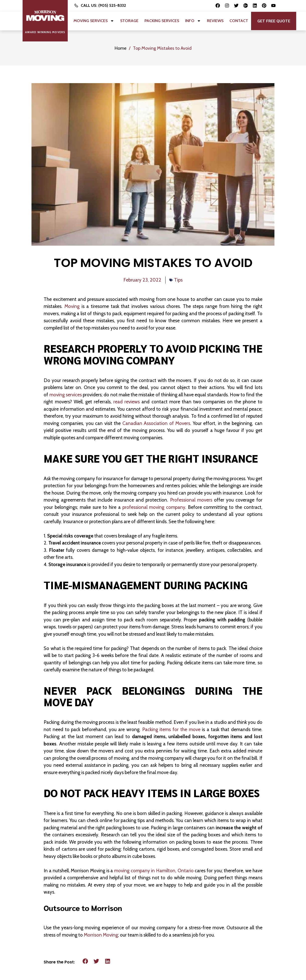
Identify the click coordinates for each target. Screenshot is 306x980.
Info (193, 21)
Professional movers (190, 500)
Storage (129, 21)
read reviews (127, 402)
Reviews (215, 21)
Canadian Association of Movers (156, 423)
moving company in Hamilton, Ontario (154, 871)
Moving (72, 306)
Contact (239, 21)
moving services (66, 395)
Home (121, 48)
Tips (178, 280)
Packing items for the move (171, 729)
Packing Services (162, 21)
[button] (274, 21)
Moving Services (94, 21)
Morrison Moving (101, 935)
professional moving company (154, 507)
